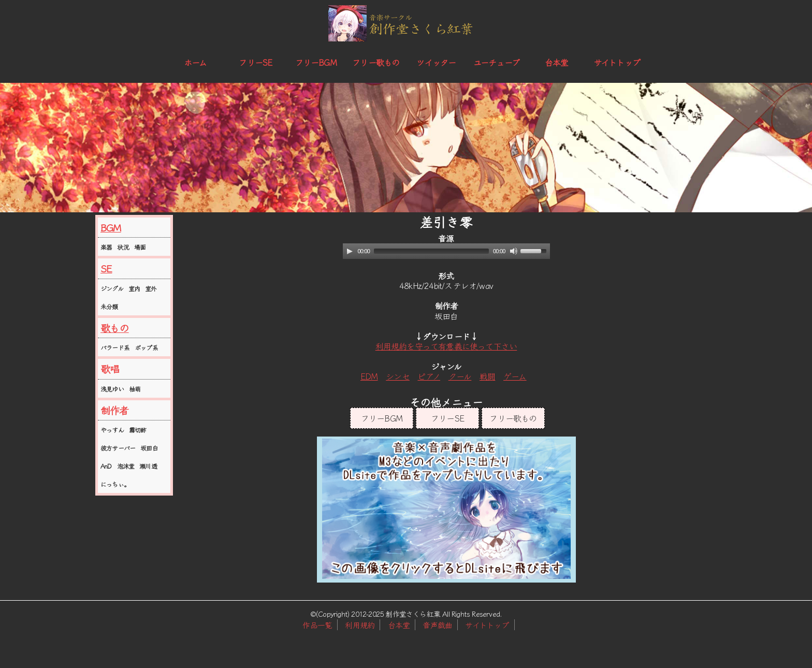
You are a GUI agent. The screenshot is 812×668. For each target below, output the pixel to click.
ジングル (112, 288)
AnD (106, 466)
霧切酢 (138, 430)
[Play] (350, 251)
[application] (446, 251)
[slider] (431, 251)
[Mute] (514, 251)
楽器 (106, 247)
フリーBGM (316, 62)
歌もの (115, 328)
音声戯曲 (437, 625)
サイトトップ (617, 62)
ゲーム (515, 376)
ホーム (195, 62)
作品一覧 (317, 625)
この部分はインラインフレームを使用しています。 (446, 510)
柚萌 (135, 389)
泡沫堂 (126, 466)
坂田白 (149, 448)
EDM (369, 376)
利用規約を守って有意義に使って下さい (446, 346)
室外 (151, 288)
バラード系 (115, 347)
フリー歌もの (376, 62)
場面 (140, 247)
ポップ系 (146, 347)
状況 (123, 247)
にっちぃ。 (115, 484)
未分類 (109, 306)
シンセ (398, 376)
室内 (134, 288)
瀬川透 (148, 466)
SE (106, 268)
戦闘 (487, 376)
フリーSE (255, 62)
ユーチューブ (496, 62)
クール (460, 376)
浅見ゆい (112, 389)
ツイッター (436, 62)
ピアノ (429, 376)
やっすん (112, 430)
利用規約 (360, 625)
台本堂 (557, 62)
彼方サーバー (118, 448)
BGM (111, 227)
